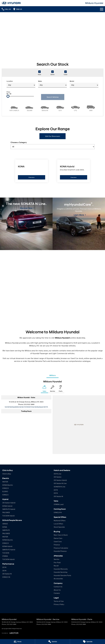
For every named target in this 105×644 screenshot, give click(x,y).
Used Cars (58, 541)
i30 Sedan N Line (60, 483)
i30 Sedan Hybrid (9, 503)
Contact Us (58, 587)
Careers (57, 593)
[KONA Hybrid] (74, 171)
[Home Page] (11, 3)
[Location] (44, 389)
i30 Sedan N (7, 574)
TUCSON (6, 553)
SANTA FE (6, 530)
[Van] (91, 108)
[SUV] (60, 108)
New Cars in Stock (61, 535)
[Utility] (75, 108)
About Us (57, 590)
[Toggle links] (10, 633)
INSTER (5, 482)
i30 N (4, 571)
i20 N (4, 567)
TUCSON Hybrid (8, 516)
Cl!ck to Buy (7, 474)
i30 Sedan (58, 477)
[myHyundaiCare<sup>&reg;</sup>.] (79, 224)
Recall (56, 566)
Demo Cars (58, 538)
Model (84, 84)
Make (52, 84)
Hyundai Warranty (61, 569)
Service (56, 559)
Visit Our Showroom (52, 136)
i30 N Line (57, 474)
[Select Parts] (61, 389)
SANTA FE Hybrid (9, 509)
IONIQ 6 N (58, 512)
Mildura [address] (52, 375)
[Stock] (17, 642)
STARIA (5, 556)
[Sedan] (30, 108)
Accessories (58, 579)
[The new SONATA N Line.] (26, 224)
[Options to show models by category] (53, 147)
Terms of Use (59, 601)
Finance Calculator (61, 548)
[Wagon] (45, 108)
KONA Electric (8, 485)
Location (21, 84)
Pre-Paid (57, 562)
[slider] (8, 96)
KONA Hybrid (7, 506)
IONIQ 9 (5, 488)
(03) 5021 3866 (29, 404)
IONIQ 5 (5, 495)
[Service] (53, 642)
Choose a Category (53, 145)
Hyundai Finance (60, 551)
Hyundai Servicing (60, 572)
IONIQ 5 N (6, 577)
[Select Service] (52, 389)
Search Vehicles (53, 97)
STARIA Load (59, 504)
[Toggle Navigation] (102, 9)
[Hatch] (14, 108)
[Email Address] (26, 407)
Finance (57, 545)
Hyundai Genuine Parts (62, 575)
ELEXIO (5, 491)
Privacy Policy (59, 604)
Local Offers (58, 524)
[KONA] (32, 171)
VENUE (5, 524)
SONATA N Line (59, 487)
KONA (5, 527)
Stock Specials (59, 527)
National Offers (60, 520)
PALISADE (6, 512)
